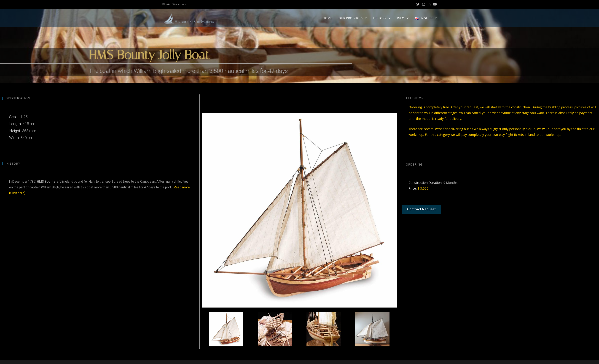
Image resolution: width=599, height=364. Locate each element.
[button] (421, 209)
